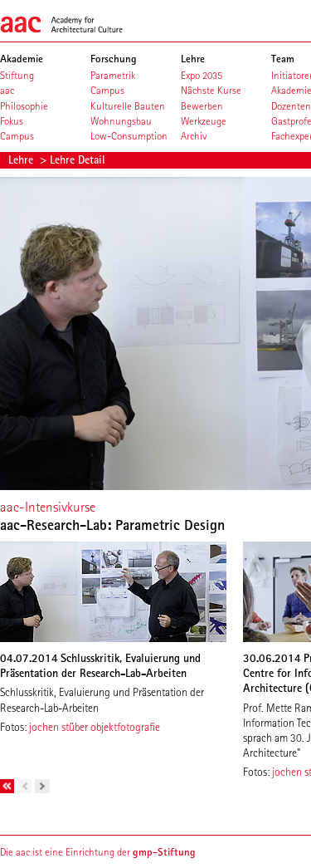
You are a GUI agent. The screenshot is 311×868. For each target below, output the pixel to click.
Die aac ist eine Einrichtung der (98, 852)
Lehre (22, 159)
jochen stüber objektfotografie (95, 727)
